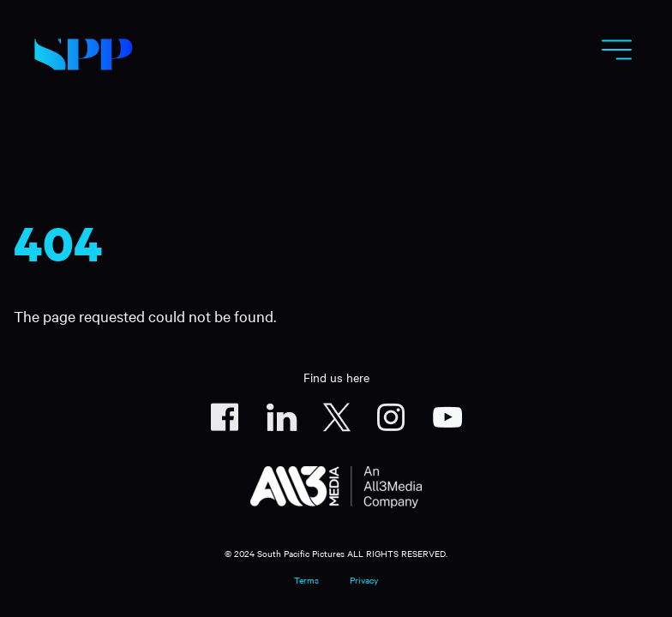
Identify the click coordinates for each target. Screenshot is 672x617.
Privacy (364, 580)
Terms (306, 580)
